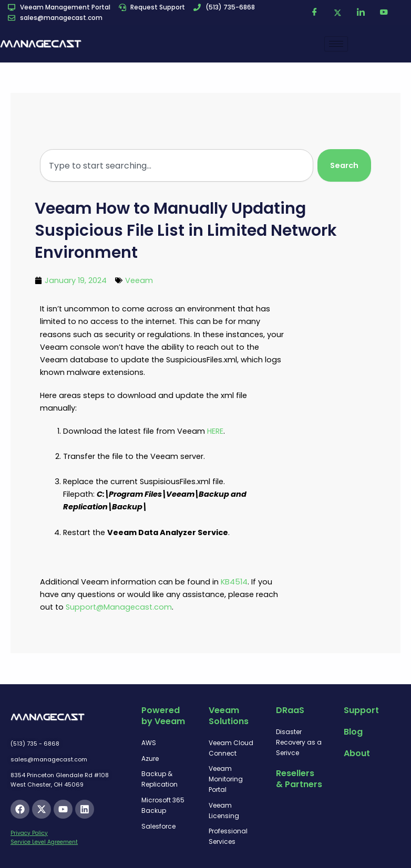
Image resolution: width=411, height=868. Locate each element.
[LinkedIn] (361, 13)
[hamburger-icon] (336, 44)
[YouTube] (384, 13)
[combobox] (176, 166)
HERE (215, 431)
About (357, 753)
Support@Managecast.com (119, 607)
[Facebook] (315, 13)
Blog (353, 732)
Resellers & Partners (299, 779)
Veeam (139, 280)
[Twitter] (338, 13)
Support (361, 710)
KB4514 (234, 582)
